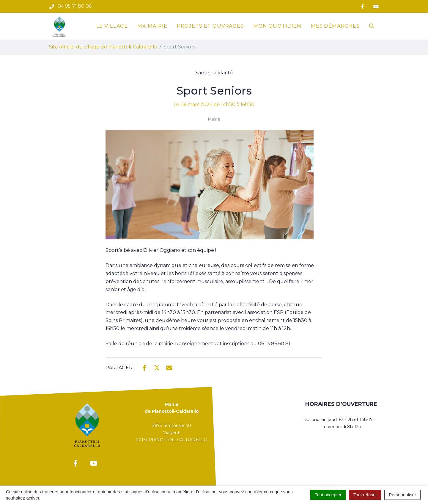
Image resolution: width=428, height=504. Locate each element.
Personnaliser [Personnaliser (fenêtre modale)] (402, 495)
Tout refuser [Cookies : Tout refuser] (365, 495)
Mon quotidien (277, 26)
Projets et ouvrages (210, 26)
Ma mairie (152, 26)
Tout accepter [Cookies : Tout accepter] (328, 495)
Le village (112, 26)
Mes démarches (335, 26)
